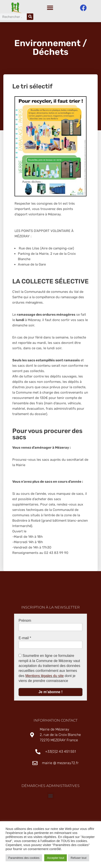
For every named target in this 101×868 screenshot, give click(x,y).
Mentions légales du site (45, 677)
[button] (50, 8)
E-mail (25, 639)
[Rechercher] (30, 17)
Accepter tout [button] (56, 858)
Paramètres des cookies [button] (24, 858)
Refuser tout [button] (79, 858)
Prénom (25, 622)
